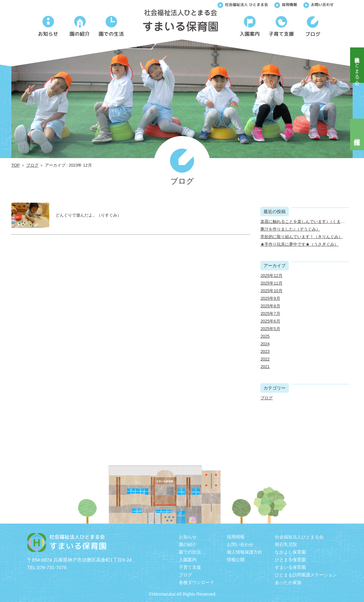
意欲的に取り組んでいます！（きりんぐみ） (301, 237)
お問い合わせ (318, 4)
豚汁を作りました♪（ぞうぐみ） (290, 229)
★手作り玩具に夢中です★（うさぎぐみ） (299, 244)
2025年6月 (270, 321)
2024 (265, 344)
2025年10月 (271, 291)
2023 (265, 351)
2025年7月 (270, 313)
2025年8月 (270, 306)
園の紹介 (188, 544)
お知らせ (188, 537)
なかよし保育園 (290, 552)
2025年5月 (270, 329)
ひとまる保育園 (290, 560)
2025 (265, 336)
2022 (265, 359)
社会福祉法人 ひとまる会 (243, 4)
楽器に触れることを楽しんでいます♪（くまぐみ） (307, 221)
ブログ (32, 165)
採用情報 (286, 4)
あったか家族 (288, 582)
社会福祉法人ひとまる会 (357, 65)
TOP (15, 165)
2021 (265, 367)
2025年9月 (270, 298)
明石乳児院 (286, 544)
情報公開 (236, 560)
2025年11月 (271, 283)
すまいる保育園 (290, 567)
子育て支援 (190, 567)
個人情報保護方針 (245, 552)
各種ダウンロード (197, 582)
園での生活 (190, 552)
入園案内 (188, 560)
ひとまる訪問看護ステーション (306, 575)
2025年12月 (271, 276)
